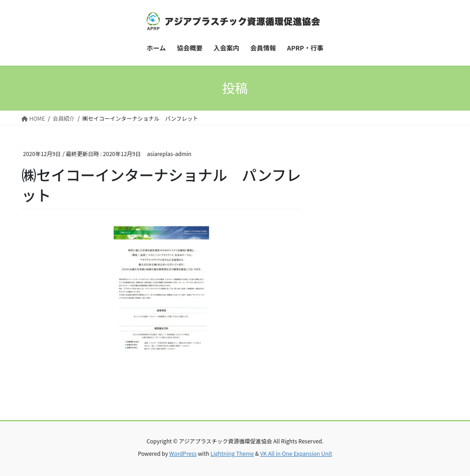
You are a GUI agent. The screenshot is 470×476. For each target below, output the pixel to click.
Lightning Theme (232, 453)
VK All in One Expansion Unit (296, 453)
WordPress (183, 453)
